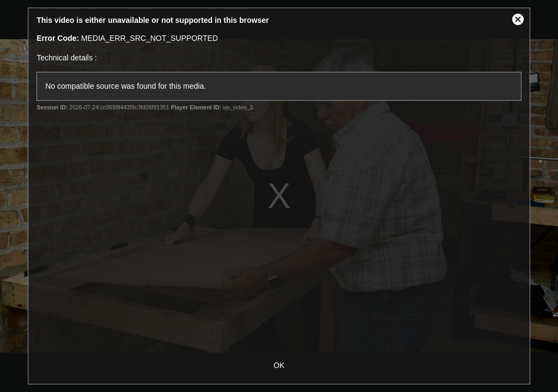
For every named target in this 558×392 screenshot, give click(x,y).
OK (279, 365)
